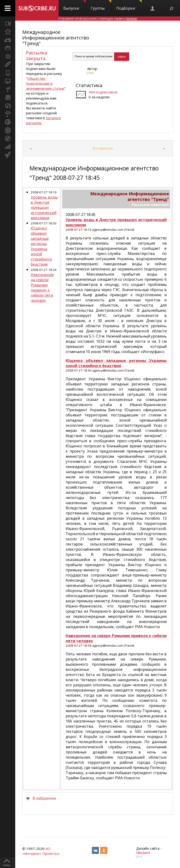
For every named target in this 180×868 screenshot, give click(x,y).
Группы (101, 5)
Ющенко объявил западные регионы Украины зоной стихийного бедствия (41, 246)
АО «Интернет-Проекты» (41, 851)
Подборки (129, 5)
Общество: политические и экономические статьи (45, 83)
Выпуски (75, 5)
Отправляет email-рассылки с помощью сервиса (98, 18)
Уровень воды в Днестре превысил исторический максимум (44, 207)
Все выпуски (103, 148)
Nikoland (143, 853)
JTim (90, 73)
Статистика (89, 85)
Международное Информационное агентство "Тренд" (56, 38)
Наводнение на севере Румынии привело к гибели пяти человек (42, 288)
